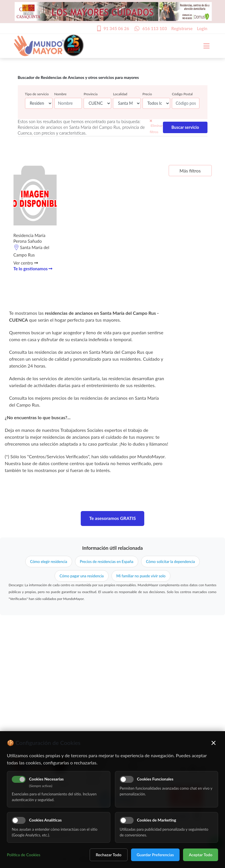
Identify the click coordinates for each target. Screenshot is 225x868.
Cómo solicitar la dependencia (170, 562)
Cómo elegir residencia (49, 562)
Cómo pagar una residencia (82, 576)
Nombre (60, 94)
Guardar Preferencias (155, 855)
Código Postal (182, 94)
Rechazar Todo (108, 855)
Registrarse (182, 28)
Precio (147, 94)
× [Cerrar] (214, 743)
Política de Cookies (24, 855)
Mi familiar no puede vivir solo (141, 576)
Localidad (120, 94)
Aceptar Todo (201, 855)
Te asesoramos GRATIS (112, 518)
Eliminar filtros (156, 127)
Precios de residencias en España (107, 562)
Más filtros (190, 171)
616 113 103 (155, 28)
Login (202, 28)
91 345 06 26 (116, 28)
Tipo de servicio (37, 94)
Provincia (91, 94)
